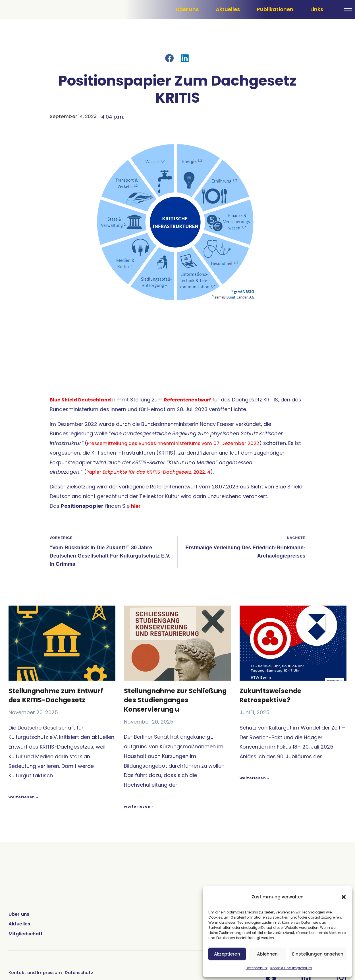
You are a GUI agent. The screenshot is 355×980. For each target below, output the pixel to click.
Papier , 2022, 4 (153, 498)
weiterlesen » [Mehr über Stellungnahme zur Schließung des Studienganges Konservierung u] (139, 845)
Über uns (187, 22)
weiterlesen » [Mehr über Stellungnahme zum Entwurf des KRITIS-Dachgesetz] (24, 827)
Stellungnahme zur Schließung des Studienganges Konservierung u (157, 735)
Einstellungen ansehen (318, 954)
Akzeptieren (227, 954)
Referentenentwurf (194, 426)
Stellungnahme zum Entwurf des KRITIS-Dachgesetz (58, 725)
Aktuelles (228, 22)
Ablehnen (268, 954)
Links (317, 22)
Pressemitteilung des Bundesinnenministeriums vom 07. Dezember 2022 (178, 469)
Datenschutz (257, 968)
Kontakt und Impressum (291, 968)
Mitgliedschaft (28, 972)
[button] (344, 897)
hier (136, 532)
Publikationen (275, 22)
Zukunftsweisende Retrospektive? (272, 725)
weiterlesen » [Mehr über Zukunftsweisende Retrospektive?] (255, 808)
